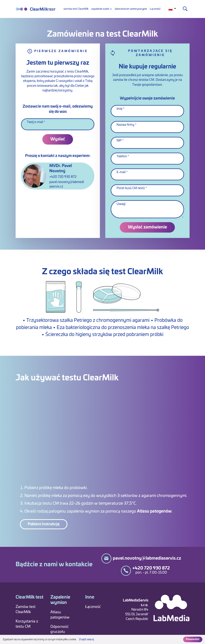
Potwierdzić (193, 639)
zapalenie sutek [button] (100, 9)
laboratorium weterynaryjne (131, 9)
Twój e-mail (35, 122)
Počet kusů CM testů (131, 188)
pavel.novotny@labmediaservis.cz (67, 184)
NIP (119, 141)
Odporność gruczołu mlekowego (60, 632)
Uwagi (121, 204)
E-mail (121, 172)
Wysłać (58, 139)
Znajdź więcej (86, 640)
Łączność (155, 9)
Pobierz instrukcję (44, 524)
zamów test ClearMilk (76, 9)
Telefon (122, 156)
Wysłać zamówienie (147, 227)
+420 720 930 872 (63, 177)
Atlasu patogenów (155, 511)
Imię (119, 109)
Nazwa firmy (125, 125)
